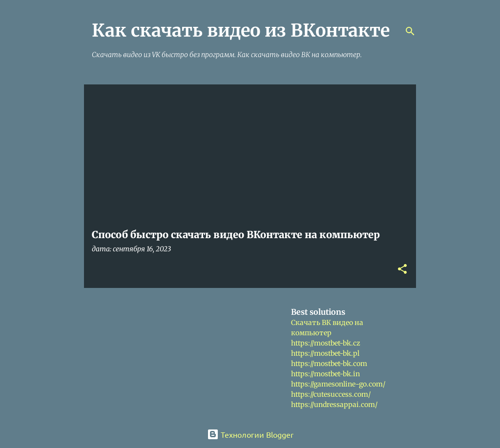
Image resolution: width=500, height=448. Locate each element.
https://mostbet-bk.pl (325, 353)
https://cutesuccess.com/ (331, 394)
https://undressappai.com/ (334, 405)
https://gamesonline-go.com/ (338, 384)
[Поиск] (410, 31)
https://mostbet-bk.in (325, 374)
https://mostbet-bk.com (329, 364)
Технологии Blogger (250, 434)
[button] (402, 270)
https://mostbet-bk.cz (326, 343)
